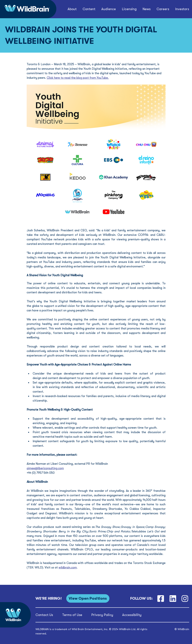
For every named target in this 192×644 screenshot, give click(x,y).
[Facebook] (161, 598)
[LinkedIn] (173, 598)
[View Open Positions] (88, 598)
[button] (72, 9)
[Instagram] (185, 598)
